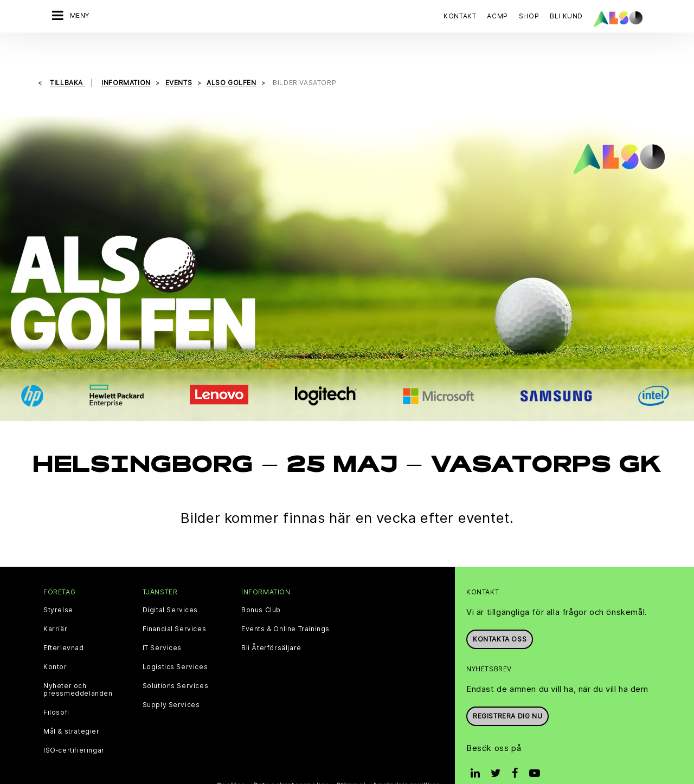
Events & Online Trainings (285, 606)
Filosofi (56, 690)
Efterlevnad (64, 625)
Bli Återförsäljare (271, 625)
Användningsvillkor (406, 763)
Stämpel (351, 763)
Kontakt (460, 16)
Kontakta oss (500, 616)
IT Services (162, 625)
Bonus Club (261, 587)
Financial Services (175, 606)
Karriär (55, 606)
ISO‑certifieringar (74, 728)
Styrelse (58, 587)
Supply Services (171, 682)
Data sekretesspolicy (291, 763)
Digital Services (171, 587)
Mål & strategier (72, 709)
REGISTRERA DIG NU (507, 693)
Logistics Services (175, 644)
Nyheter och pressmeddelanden (78, 667)
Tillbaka (67, 60)
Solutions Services (176, 663)
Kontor (55, 644)
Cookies (231, 763)
